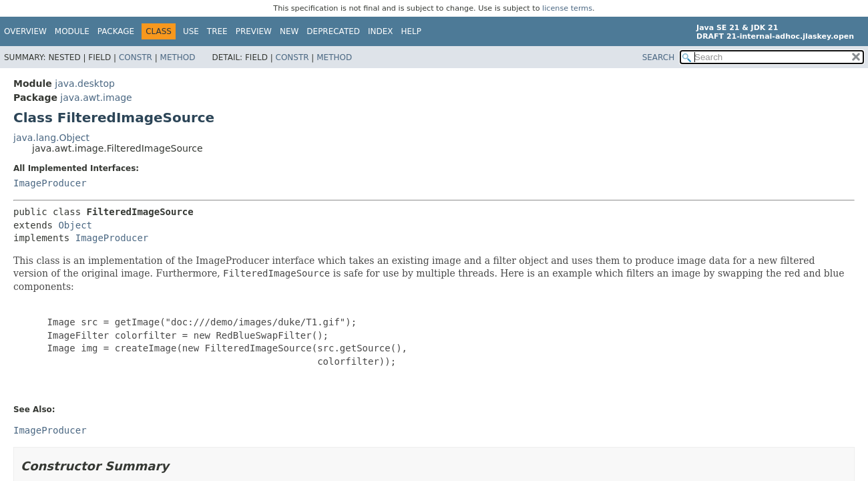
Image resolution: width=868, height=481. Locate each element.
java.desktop (85, 84)
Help (412, 31)
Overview (25, 31)
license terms (567, 8)
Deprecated (333, 31)
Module (72, 31)
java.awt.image (96, 98)
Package (116, 31)
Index (381, 31)
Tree (217, 31)
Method (178, 57)
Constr (136, 57)
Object (75, 225)
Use (191, 31)
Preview (254, 31)
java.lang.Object (51, 138)
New (289, 31)
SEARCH (659, 57)
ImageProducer (50, 183)
